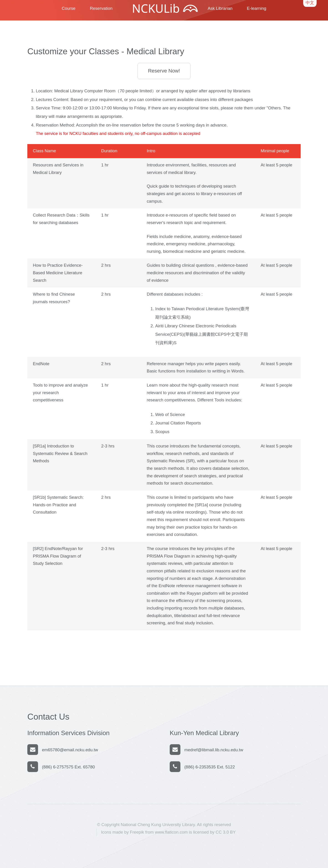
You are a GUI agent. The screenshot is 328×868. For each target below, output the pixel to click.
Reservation (101, 8)
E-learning (257, 8)
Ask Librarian (220, 8)
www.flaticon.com (171, 832)
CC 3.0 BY (226, 832)
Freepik (137, 832)
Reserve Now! (164, 71)
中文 (310, 3)
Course (69, 8)
